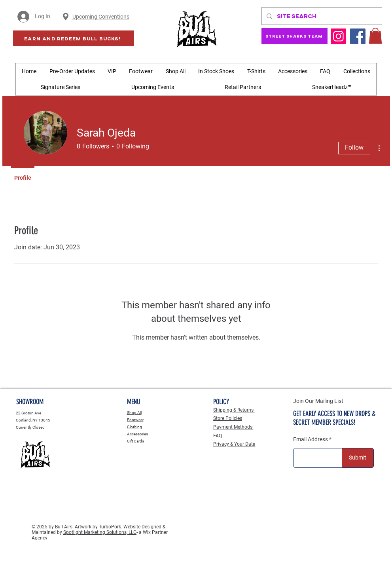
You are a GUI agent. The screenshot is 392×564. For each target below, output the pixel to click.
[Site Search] (321, 16)
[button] (375, 36)
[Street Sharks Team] (294, 36)
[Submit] (358, 458)
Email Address (311, 439)
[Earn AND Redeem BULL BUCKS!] (73, 38)
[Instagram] (338, 36)
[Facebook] (358, 36)
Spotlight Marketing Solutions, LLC (100, 532)
